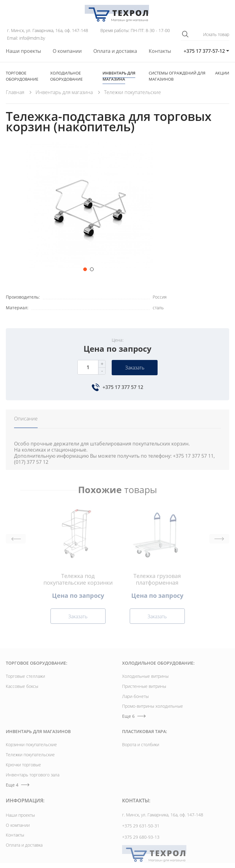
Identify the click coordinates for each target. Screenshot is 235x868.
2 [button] (92, 269)
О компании (67, 51)
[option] (90, 209)
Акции (222, 73)
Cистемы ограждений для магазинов (177, 76)
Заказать (135, 368)
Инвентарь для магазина (119, 76)
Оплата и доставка (115, 51)
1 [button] (85, 269)
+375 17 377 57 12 (123, 387)
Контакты (160, 51)
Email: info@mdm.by (26, 38)
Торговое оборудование (22, 76)
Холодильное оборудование (66, 76)
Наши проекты (23, 51)
